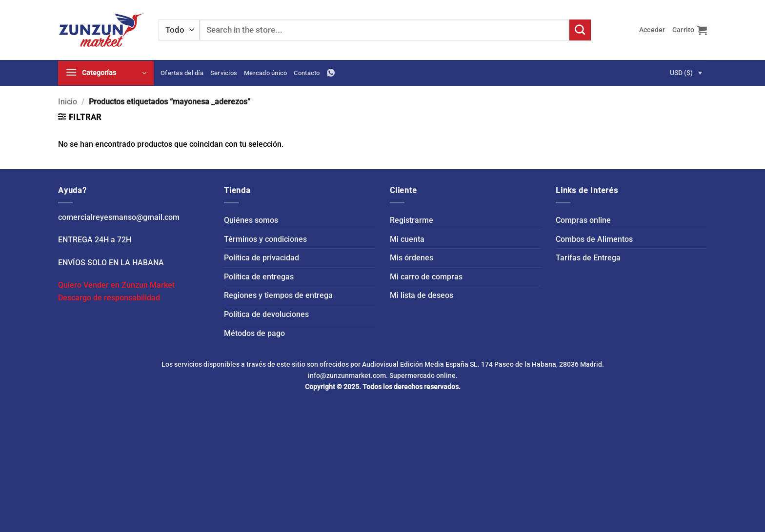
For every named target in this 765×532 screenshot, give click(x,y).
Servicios (224, 73)
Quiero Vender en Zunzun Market (116, 285)
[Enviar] (580, 30)
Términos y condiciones (265, 239)
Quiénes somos (251, 220)
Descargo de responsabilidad (109, 298)
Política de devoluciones (266, 314)
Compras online (583, 220)
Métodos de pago (254, 333)
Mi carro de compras (426, 277)
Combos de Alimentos (594, 239)
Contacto (307, 73)
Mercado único (265, 73)
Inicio (68, 102)
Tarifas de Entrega (588, 258)
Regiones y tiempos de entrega (278, 295)
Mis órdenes (412, 258)
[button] (652, 30)
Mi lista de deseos (422, 295)
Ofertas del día (182, 73)
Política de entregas (259, 277)
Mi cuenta (407, 239)
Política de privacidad (262, 258)
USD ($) (681, 73)
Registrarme (412, 220)
